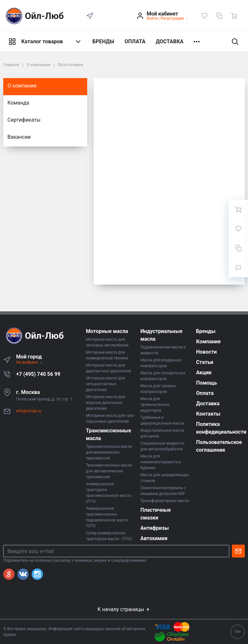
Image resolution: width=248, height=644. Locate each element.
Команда (18, 103)
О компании (22, 86)
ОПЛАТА (135, 41)
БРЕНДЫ (103, 41)
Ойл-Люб (34, 16)
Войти (152, 18)
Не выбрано (30, 362)
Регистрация (172, 18)
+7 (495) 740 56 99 (38, 374)
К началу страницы (124, 609)
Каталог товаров (45, 42)
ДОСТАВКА (170, 41)
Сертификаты (24, 120)
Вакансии (19, 137)
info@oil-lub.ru (29, 411)
